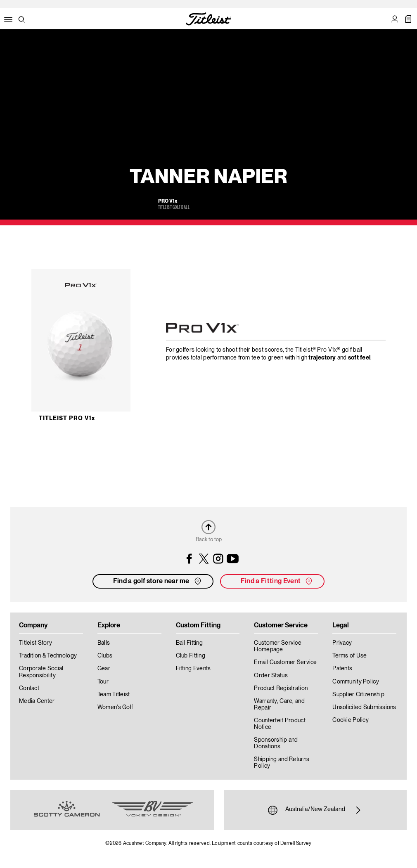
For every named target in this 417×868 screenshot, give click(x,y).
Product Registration (281, 688)
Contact (29, 688)
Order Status (271, 676)
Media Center (37, 701)
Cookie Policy (351, 720)
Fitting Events (193, 669)
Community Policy (355, 682)
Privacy (342, 643)
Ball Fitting (189, 643)
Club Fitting (191, 656)
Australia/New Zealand (315, 810)
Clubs (105, 656)
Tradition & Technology (48, 656)
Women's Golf (115, 707)
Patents (342, 669)
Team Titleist (114, 695)
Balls (104, 643)
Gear (104, 669)
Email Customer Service (285, 662)
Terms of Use (349, 656)
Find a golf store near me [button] (158, 581)
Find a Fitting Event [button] (277, 581)
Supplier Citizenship (358, 695)
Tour (103, 682)
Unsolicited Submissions (364, 707)
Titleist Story (36, 643)
